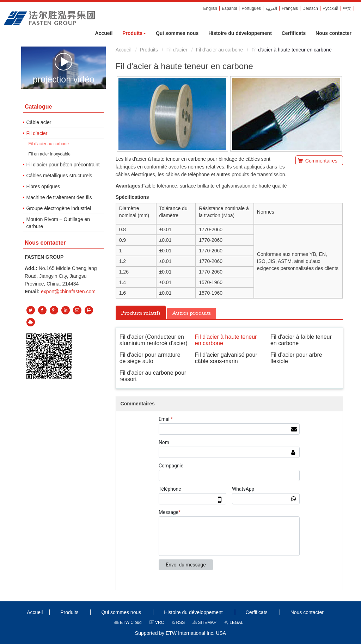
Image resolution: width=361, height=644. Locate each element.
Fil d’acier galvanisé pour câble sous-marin (226, 358)
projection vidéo (64, 68)
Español (229, 8)
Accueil (124, 50)
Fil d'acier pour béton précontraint (63, 165)
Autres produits (192, 313)
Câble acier (39, 122)
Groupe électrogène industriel (59, 208)
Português (251, 8)
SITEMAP (204, 622)
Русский (331, 8)
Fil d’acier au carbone (219, 50)
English (210, 8)
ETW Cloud (128, 622)
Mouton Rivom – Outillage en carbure (58, 223)
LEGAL (234, 622)
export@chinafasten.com (68, 292)
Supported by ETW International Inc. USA (180, 633)
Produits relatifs (141, 313)
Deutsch (310, 8)
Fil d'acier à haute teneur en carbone (226, 340)
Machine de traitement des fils (59, 197)
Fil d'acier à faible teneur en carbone (301, 340)
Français (290, 8)
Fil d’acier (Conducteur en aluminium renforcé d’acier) (154, 340)
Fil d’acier (177, 50)
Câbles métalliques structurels (59, 176)
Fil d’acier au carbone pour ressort (153, 376)
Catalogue (38, 107)
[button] (134, 33)
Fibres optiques (43, 186)
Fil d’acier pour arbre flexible (296, 358)
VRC (157, 622)
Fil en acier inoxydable (49, 154)
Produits (149, 50)
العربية (271, 8)
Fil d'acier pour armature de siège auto (150, 358)
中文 (347, 8)
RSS (178, 622)
